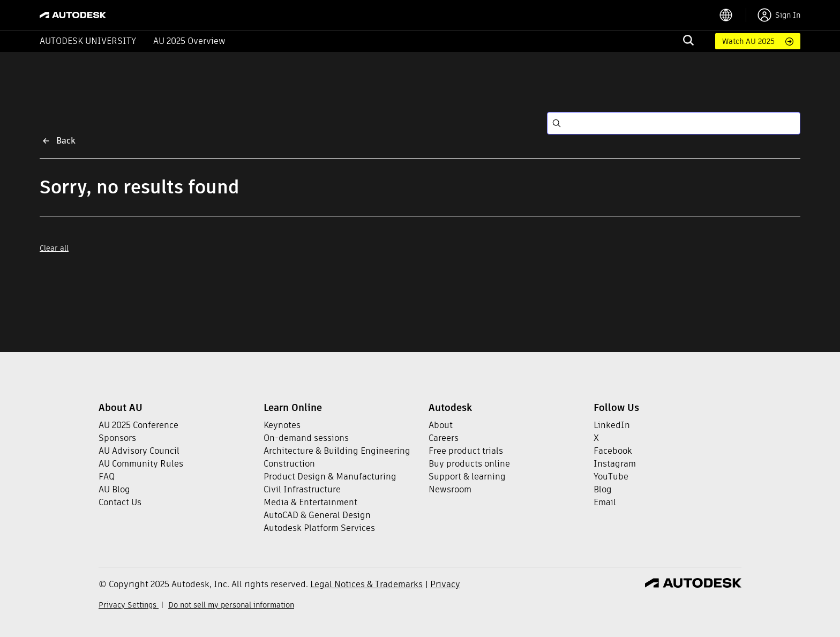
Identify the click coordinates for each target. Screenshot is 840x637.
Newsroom (450, 489)
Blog (603, 489)
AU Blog (114, 489)
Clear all (54, 248)
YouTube (611, 477)
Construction (289, 464)
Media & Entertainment (310, 502)
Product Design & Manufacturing (330, 477)
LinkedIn (612, 425)
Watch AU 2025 (748, 41)
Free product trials (466, 451)
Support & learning (467, 477)
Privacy (445, 584)
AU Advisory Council (139, 451)
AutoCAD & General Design (317, 515)
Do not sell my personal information (231, 605)
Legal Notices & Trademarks (366, 584)
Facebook (613, 451)
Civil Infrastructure (302, 489)
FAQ (107, 477)
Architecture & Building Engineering (337, 451)
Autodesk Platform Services (319, 528)
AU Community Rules (141, 464)
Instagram (615, 464)
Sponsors (117, 438)
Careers (444, 438)
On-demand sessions (306, 438)
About (441, 425)
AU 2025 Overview (189, 41)
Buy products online (469, 464)
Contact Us (120, 502)
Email (605, 502)
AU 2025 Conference (138, 425)
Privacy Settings (129, 605)
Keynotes (282, 425)
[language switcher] (733, 15)
